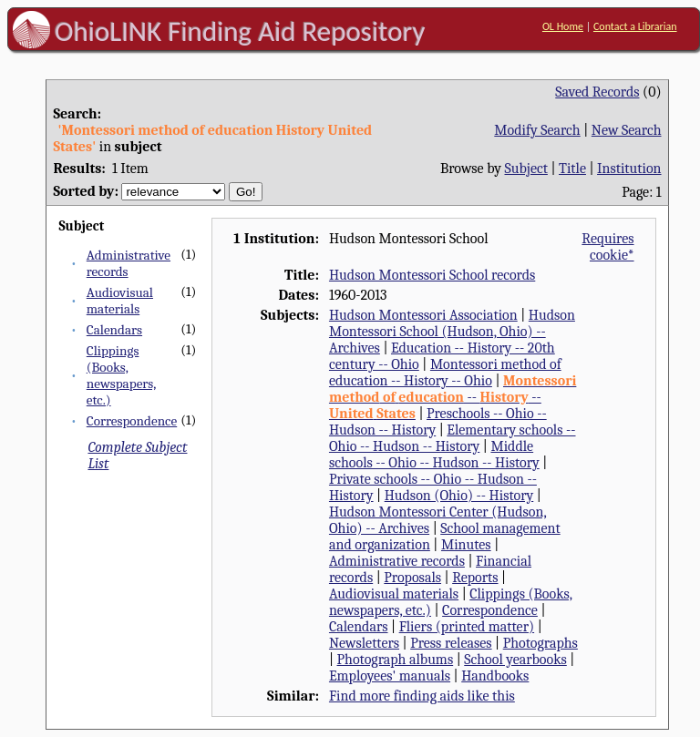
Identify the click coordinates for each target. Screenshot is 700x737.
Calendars (114, 330)
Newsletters (364, 643)
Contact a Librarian (635, 26)
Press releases (451, 643)
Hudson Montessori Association (423, 315)
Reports (475, 578)
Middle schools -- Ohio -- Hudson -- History (434, 455)
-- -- (453, 397)
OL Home (563, 26)
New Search (627, 130)
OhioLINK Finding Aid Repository (240, 31)
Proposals (412, 578)
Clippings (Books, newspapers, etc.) (122, 375)
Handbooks (495, 676)
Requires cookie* (607, 247)
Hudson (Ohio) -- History (459, 496)
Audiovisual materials (120, 301)
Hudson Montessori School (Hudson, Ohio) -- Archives (452, 332)
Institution (629, 169)
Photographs (540, 643)
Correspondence (132, 421)
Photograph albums (396, 660)
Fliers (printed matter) (467, 627)
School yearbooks (515, 660)
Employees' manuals (390, 676)
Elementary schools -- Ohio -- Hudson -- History (453, 438)
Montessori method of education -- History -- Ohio (445, 373)
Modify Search (537, 130)
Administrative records (397, 561)
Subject (526, 169)
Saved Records (597, 92)
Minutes (466, 545)
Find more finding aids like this (422, 696)
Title (572, 169)
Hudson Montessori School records (432, 275)
